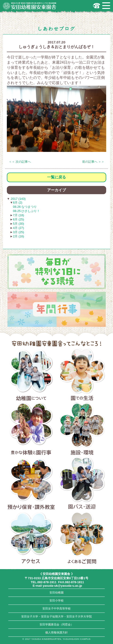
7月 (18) (18, 215)
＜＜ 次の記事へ (20, 162)
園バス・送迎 (82, 484)
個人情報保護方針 (56, 632)
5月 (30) (18, 224)
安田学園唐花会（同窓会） (56, 625)
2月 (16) (18, 236)
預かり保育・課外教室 (31, 484)
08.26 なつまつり (25, 207)
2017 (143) (18, 199)
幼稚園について (31, 375)
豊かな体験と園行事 (31, 430)
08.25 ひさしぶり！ (26, 211)
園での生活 (82, 375)
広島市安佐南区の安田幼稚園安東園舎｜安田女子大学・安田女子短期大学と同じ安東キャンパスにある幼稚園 (30, 6)
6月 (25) (18, 219)
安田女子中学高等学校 (56, 609)
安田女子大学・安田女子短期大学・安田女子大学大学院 (56, 617)
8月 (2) (18, 202)
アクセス (31, 538)
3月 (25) (18, 232)
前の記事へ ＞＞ (93, 162)
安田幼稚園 (56, 593)
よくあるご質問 (82, 538)
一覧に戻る (56, 177)
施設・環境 (82, 430)
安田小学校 (56, 601)
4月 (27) (18, 228)
